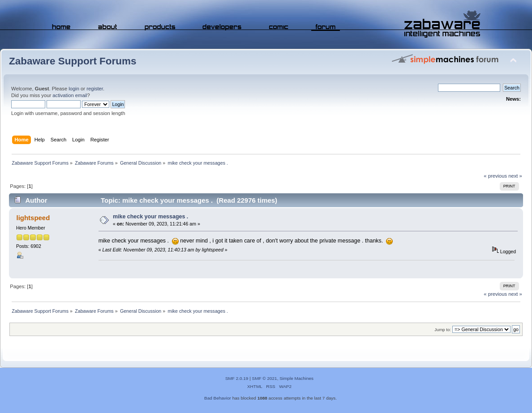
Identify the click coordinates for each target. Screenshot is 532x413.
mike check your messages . (150, 217)
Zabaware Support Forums (73, 61)
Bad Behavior (218, 398)
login (74, 89)
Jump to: (443, 330)
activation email (70, 95)
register (95, 89)
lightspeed (33, 218)
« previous (495, 176)
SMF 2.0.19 (237, 378)
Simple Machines (296, 378)
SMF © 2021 (265, 378)
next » (515, 176)
